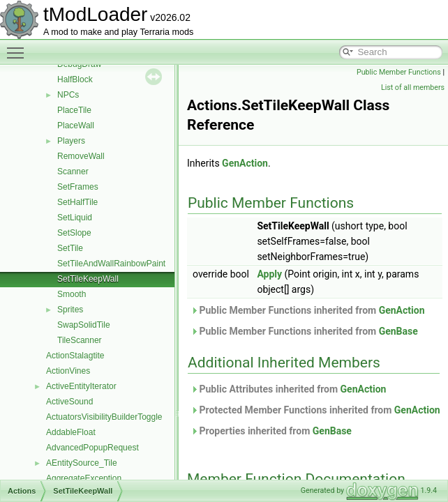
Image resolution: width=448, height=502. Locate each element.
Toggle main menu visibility (19, 47)
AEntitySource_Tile (82, 463)
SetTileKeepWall (88, 279)
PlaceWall (76, 125)
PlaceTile (74, 110)
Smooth (72, 294)
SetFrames (78, 187)
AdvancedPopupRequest (92, 448)
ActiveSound (69, 402)
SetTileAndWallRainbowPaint (111, 264)
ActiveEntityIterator (81, 386)
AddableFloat (71, 432)
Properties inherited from (271, 431)
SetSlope (74, 233)
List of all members (413, 88)
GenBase (398, 331)
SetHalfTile (77, 202)
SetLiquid (75, 218)
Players (71, 141)
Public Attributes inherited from (288, 389)
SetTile (70, 248)
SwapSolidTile (84, 325)
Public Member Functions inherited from (308, 310)
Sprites (70, 310)
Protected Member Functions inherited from (315, 410)
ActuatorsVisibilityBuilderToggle (104, 417)
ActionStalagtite (75, 356)
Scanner (73, 172)
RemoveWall (81, 156)
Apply (269, 274)
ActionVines (68, 371)
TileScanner (80, 340)
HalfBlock (75, 79)
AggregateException (84, 478)
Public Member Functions (399, 72)
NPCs (68, 95)
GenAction (245, 163)
